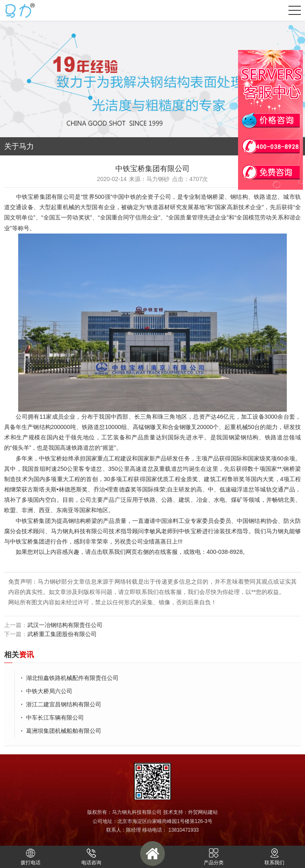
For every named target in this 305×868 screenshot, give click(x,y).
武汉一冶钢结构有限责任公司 (65, 625)
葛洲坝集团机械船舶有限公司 (64, 731)
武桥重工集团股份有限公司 (62, 634)
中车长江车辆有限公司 (55, 718)
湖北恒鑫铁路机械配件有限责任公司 (72, 678)
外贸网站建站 (203, 812)
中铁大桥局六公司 (49, 691)
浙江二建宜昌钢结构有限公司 (64, 704)
